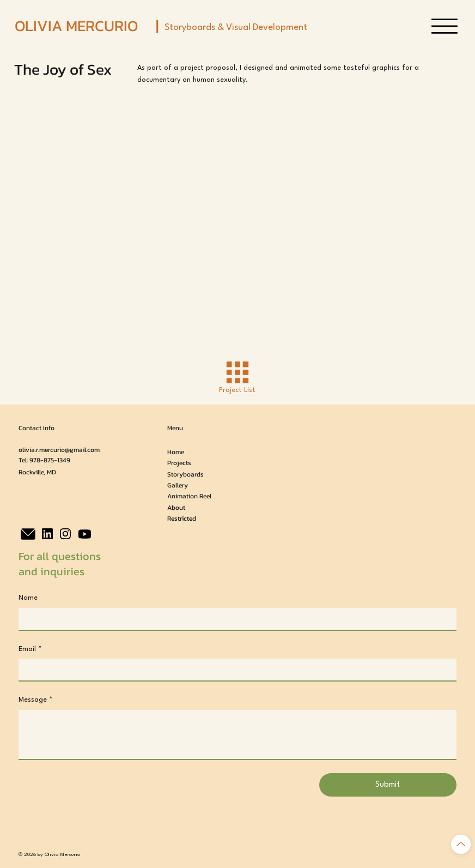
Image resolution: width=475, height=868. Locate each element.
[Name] (234, 619)
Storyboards (185, 474)
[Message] (237, 734)
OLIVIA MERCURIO (76, 26)
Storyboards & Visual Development (236, 28)
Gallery (178, 485)
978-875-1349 (50, 460)
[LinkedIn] (47, 534)
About (176, 508)
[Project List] (237, 377)
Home (176, 452)
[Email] (234, 670)
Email (30, 649)
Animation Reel (189, 496)
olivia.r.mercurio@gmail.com (59, 450)
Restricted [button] (182, 519)
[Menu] (444, 26)
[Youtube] (85, 534)
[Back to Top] (461, 844)
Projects (179, 463)
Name (28, 598)
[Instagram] (65, 534)
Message (36, 700)
